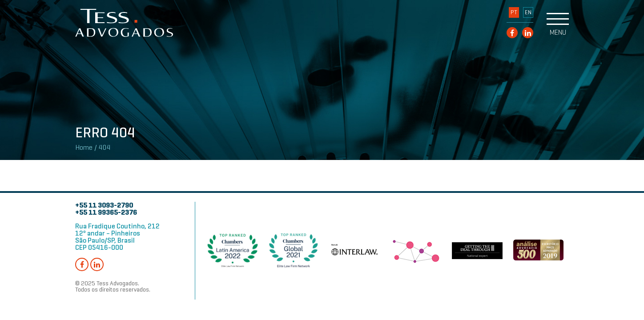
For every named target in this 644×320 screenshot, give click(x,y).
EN (528, 12)
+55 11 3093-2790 (104, 205)
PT (514, 12)
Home (84, 148)
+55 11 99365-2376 (106, 212)
